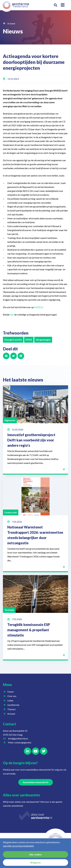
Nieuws (13, 31)
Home (10, 692)
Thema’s (12, 709)
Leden (11, 701)
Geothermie (14, 705)
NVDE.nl (38, 307)
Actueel (11, 23)
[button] (55, 5)
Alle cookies (35, 854)
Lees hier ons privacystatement (18, 846)
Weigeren (35, 863)
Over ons (13, 696)
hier (12, 315)
